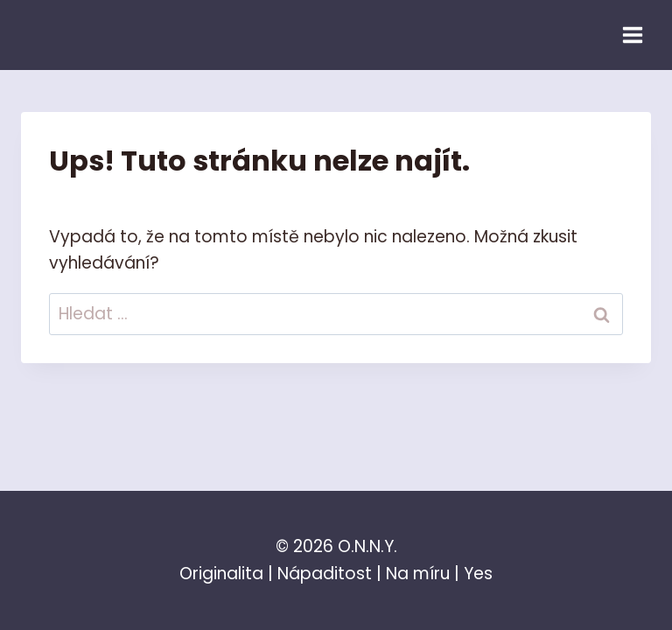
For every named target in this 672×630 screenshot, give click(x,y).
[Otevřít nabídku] (632, 35)
